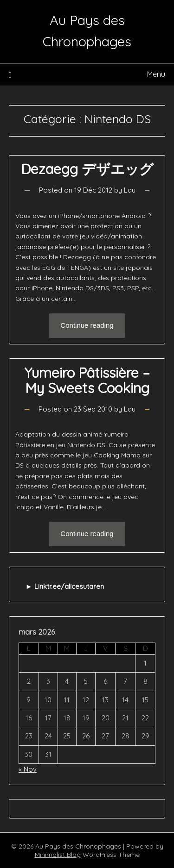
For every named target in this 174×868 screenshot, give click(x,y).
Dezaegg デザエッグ (87, 169)
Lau (130, 190)
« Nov (28, 769)
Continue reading (87, 325)
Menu (156, 74)
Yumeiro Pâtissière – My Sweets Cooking (87, 380)
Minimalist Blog (58, 855)
